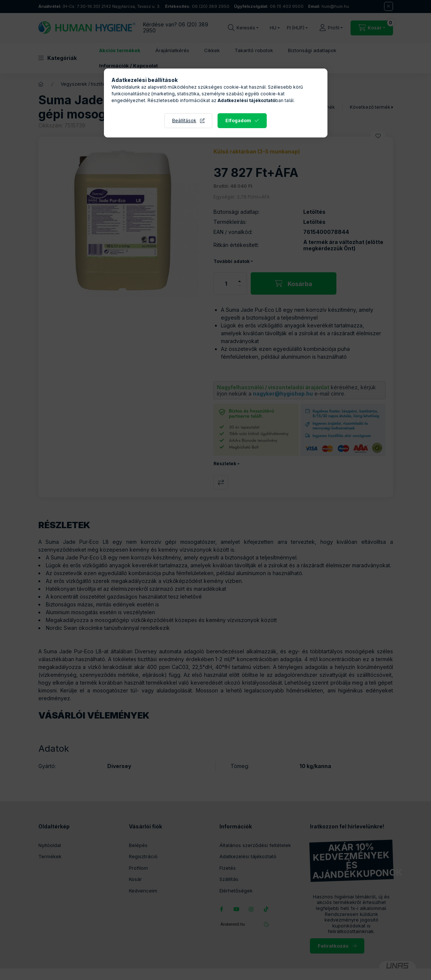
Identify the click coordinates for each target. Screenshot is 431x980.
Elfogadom (238, 120)
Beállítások (184, 120)
